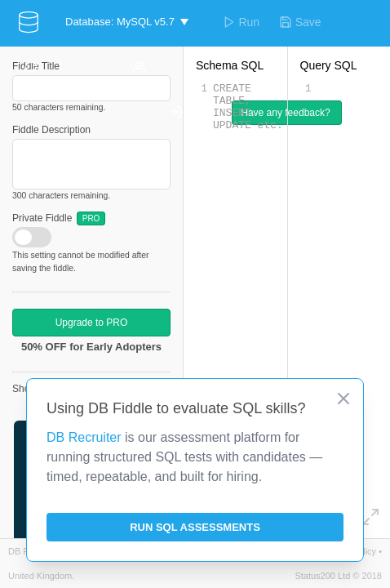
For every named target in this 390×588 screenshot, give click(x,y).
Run (242, 22)
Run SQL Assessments (195, 527)
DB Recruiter (84, 437)
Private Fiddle (59, 218)
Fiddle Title (36, 66)
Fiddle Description (51, 130)
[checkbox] (32, 237)
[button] (126, 22)
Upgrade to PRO (92, 323)
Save (300, 22)
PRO (91, 218)
